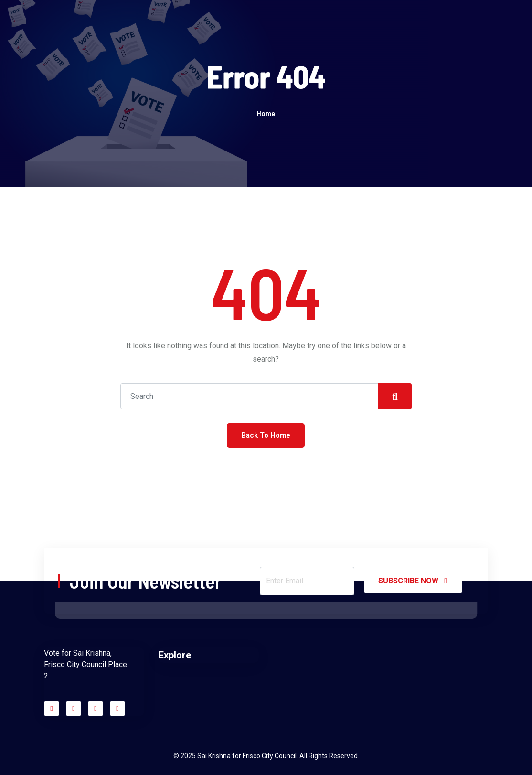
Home (266, 113)
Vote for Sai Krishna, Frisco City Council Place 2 (85, 664)
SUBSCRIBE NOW (413, 581)
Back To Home (266, 435)
